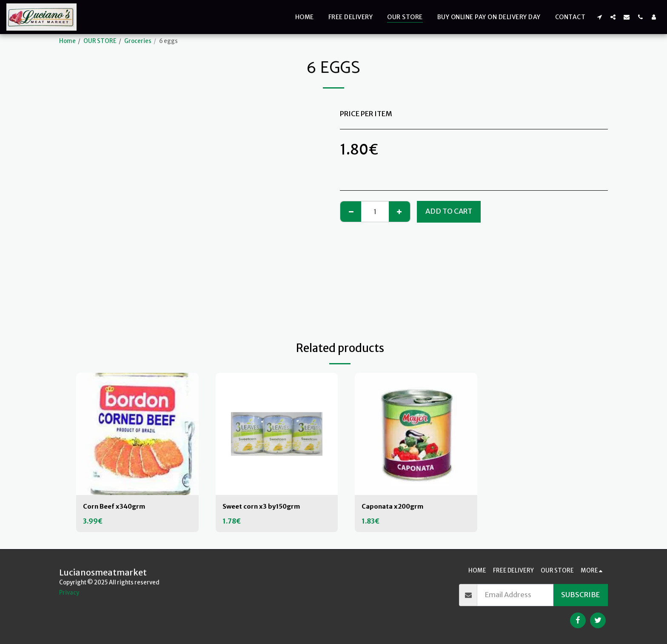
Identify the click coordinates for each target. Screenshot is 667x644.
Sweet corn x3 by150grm (265, 507)
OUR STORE (100, 41)
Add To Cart (449, 211)
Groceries (138, 41)
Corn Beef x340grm (117, 507)
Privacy (69, 593)
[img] (137, 434)
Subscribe (580, 595)
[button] (599, 17)
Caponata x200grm (396, 507)
